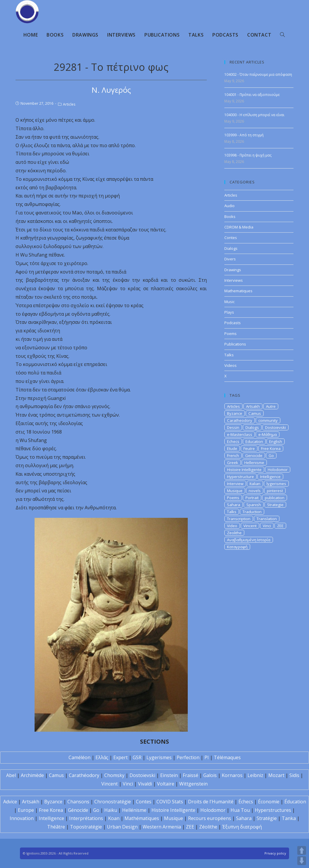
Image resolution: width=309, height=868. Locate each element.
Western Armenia (162, 827)
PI (207, 757)
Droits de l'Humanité (211, 802)
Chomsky (114, 775)
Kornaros (232, 775)
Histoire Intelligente (244, 470)
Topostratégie (86, 827)
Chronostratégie (113, 802)
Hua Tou (240, 810)
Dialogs (231, 248)
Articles (69, 104)
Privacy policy (275, 853)
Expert (121, 757)
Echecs (233, 441)
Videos (231, 365)
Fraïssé (191, 775)
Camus (255, 413)
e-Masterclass (240, 434)
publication (275, 498)
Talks (229, 355)
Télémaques (227, 757)
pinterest (275, 491)
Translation (267, 519)
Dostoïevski (142, 775)
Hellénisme (134, 810)
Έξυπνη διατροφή (242, 827)
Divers (230, 259)
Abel (11, 775)
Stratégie (267, 818)
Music (229, 302)
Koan (114, 818)
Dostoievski (275, 427)
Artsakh (253, 406)
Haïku (111, 810)
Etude (232, 448)
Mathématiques (142, 818)
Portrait (252, 498)
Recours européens (210, 818)
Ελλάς (102, 757)
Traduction (252, 512)
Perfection (188, 757)
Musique (235, 491)
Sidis (294, 775)
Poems (231, 334)
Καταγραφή (237, 547)
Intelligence (270, 477)
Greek (233, 463)
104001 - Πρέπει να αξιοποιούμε (252, 95)
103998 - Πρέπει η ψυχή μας (248, 155)
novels (255, 491)
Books (230, 216)
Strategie (275, 505)
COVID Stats (170, 802)
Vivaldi (145, 784)
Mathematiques (238, 291)
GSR (137, 757)
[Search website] (282, 35)
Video (232, 526)
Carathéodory (84, 775)
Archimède (32, 775)
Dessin (233, 427)
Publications (235, 344)
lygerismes (276, 484)
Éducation (295, 802)
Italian (255, 484)
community (268, 420)
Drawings (233, 270)
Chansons (78, 802)
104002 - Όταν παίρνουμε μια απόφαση (258, 74)
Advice (10, 802)
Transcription (239, 519)
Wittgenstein (193, 784)
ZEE (280, 526)
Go (271, 456)
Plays (229, 312)
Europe (26, 810)
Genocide (254, 456)
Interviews (234, 280)
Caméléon (80, 757)
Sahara (234, 505)
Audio (229, 206)
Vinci (267, 526)
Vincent (250, 526)
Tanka (289, 818)
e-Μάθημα (268, 434)
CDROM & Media (239, 227)
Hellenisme (254, 463)
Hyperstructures (273, 810)
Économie (269, 802)
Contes (231, 238)
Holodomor (278, 470)
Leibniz (255, 775)
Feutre (249, 448)
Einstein (169, 775)
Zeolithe (234, 533)
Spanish (254, 505)
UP (302, 850)
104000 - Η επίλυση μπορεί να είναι (254, 115)
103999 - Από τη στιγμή (244, 135)
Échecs (246, 802)
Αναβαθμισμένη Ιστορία (249, 540)
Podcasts (233, 323)
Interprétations (86, 818)
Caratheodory (240, 420)
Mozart (276, 775)
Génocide (78, 810)
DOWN (302, 861)
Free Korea (271, 448)
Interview (235, 484)
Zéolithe (208, 827)
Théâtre (56, 827)
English (276, 441)
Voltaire (166, 784)
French (233, 456)
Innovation (22, 818)
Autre (271, 406)
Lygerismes (159, 757)
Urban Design (122, 827)
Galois (210, 775)
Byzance (235, 413)
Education (254, 441)
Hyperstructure (240, 477)
